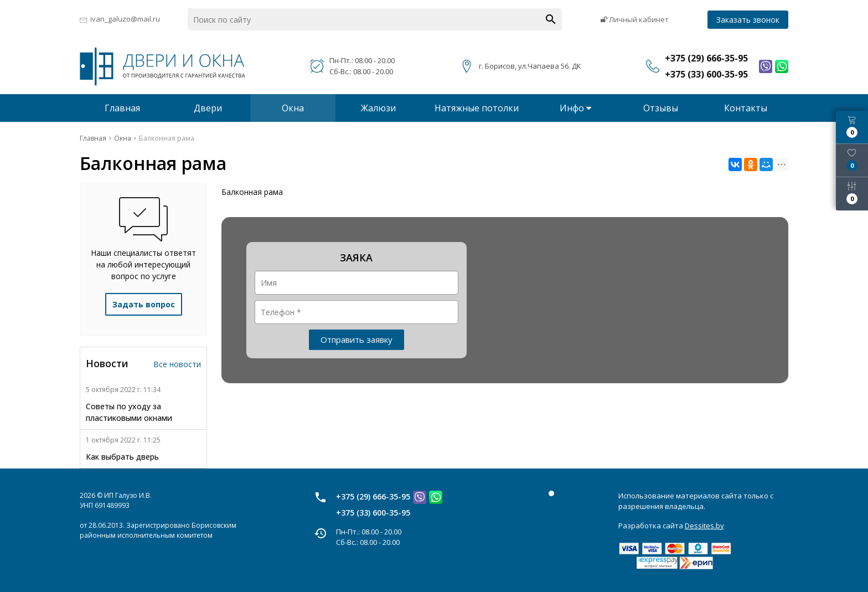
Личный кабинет (635, 19)
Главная (122, 108)
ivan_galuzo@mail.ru (125, 19)
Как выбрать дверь (122, 457)
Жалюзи (378, 108)
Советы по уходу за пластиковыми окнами (129, 412)
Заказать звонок (748, 20)
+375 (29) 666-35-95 (373, 496)
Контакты (746, 108)
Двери (208, 108)
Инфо (575, 108)
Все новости (177, 364)
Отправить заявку (356, 339)
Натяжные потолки (477, 108)
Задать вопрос (144, 304)
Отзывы (661, 108)
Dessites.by (704, 526)
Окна (293, 108)
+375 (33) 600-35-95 (373, 513)
